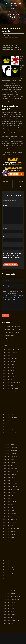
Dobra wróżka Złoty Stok (10, 403)
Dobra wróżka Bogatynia (10, 606)
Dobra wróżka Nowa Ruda (10, 519)
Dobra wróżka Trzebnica (9, 480)
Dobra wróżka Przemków (10, 427)
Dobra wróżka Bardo (8, 609)
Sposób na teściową (10, 335)
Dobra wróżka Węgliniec (9, 361)
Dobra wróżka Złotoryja (9, 603)
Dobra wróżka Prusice (9, 373)
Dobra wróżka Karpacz (9, 585)
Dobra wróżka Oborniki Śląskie (11, 489)
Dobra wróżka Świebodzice (10, 522)
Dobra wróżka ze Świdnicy (12, 41)
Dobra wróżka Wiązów (9, 567)
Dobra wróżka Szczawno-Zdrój (11, 486)
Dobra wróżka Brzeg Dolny (10, 483)
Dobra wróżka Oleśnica (9, 466)
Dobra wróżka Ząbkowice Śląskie (12, 349)
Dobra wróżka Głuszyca (9, 355)
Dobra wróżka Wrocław (9, 531)
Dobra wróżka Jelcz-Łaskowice (11, 528)
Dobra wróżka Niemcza (9, 618)
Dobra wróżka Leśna (8, 612)
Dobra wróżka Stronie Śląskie (11, 421)
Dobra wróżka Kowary (9, 406)
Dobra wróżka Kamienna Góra (11, 600)
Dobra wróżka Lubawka (9, 525)
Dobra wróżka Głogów (9, 492)
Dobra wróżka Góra (8, 397)
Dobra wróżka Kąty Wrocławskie (11, 621)
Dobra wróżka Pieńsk (9, 510)
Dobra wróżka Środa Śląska (10, 552)
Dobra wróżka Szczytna (9, 445)
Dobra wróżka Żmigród (9, 537)
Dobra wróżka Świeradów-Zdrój (11, 516)
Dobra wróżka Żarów (9, 370)
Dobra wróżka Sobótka (9, 558)
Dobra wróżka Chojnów (9, 498)
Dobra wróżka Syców (8, 507)
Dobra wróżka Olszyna (9, 594)
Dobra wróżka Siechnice (9, 400)
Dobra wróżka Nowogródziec (11, 394)
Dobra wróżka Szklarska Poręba (11, 597)
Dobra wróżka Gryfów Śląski (10, 433)
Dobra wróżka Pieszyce (9, 477)
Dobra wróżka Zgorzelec (9, 424)
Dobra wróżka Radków (9, 415)
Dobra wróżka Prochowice (10, 358)
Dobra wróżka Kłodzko (9, 579)
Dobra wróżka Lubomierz (10, 540)
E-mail (5, 237)
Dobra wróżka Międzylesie (10, 352)
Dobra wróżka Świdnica (9, 504)
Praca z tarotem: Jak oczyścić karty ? (14, 332)
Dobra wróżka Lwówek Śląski (11, 391)
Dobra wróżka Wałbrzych (10, 463)
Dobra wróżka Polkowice (9, 543)
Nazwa (5, 229)
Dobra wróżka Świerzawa (10, 588)
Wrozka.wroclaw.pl (14, 3)
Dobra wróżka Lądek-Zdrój (10, 418)
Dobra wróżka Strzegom (9, 534)
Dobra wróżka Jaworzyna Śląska (11, 382)
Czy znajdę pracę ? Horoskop (12, 326)
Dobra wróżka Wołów (9, 436)
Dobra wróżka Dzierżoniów (10, 576)
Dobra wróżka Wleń (8, 385)
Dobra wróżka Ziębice (9, 364)
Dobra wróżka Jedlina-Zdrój (10, 475)
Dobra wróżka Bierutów (9, 454)
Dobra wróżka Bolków (9, 570)
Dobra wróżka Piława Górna (10, 388)
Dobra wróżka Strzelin (9, 564)
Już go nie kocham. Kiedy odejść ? (13, 329)
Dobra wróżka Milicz (8, 495)
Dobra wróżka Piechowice (10, 513)
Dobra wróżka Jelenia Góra (10, 615)
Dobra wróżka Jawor (8, 442)
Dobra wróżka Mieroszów (10, 469)
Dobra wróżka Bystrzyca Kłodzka (12, 561)
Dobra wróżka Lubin (8, 460)
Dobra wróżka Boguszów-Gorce (11, 555)
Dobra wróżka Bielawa (9, 430)
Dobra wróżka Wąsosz (9, 546)
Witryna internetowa (9, 245)
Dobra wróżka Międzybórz (10, 451)
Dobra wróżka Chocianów (10, 501)
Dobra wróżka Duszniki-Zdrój (11, 591)
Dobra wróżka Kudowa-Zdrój (11, 549)
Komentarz (7, 205)
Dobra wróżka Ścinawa (9, 379)
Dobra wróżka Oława (8, 376)
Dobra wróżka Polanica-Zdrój (11, 472)
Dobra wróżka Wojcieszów (10, 573)
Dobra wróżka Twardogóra (10, 457)
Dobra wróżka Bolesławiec (10, 439)
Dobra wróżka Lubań (9, 367)
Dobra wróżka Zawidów (9, 623)
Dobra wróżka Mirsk (8, 409)
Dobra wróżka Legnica (9, 582)
